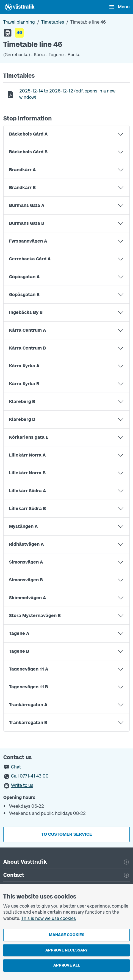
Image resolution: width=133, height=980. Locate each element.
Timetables (53, 22)
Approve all (67, 965)
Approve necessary (66, 950)
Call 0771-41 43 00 (30, 776)
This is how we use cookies (49, 918)
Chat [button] (16, 767)
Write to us (22, 786)
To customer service (67, 834)
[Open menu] (119, 7)
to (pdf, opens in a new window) (67, 94)
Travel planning (19, 22)
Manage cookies (67, 935)
